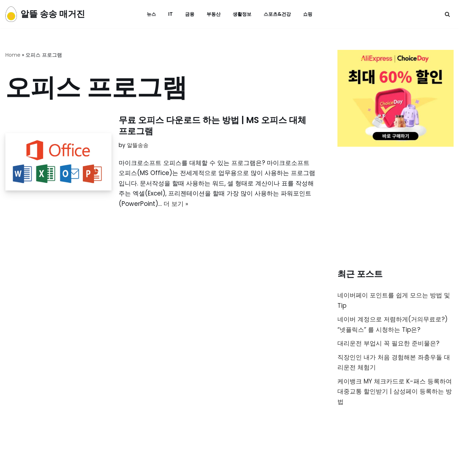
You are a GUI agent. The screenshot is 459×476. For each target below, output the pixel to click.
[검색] (447, 14)
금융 (188, 14)
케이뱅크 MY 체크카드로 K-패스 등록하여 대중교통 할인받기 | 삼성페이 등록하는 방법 (395, 393)
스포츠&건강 (279, 14)
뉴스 (148, 14)
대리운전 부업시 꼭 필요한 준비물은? (388, 344)
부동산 (212, 14)
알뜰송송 (138, 145)
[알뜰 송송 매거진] (45, 14)
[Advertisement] (396, 209)
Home (13, 55)
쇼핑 (311, 14)
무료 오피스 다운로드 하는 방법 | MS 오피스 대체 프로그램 (212, 126)
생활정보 (242, 14)
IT (168, 14)
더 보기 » (176, 204)
